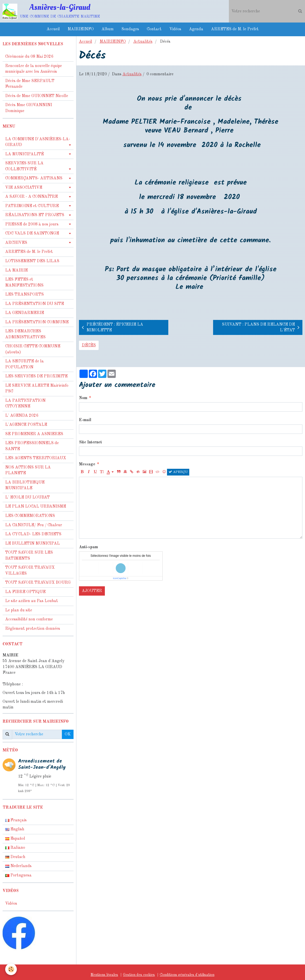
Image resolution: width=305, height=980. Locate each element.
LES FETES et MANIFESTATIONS (24, 283)
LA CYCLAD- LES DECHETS (33, 534)
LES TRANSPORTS (24, 295)
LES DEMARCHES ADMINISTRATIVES (25, 334)
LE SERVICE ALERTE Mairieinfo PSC (37, 389)
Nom (83, 398)
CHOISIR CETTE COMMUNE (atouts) (33, 349)
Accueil (53, 29)
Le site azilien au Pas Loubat (32, 601)
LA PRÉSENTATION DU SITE (35, 304)
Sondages (130, 29)
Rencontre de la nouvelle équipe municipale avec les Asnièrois (34, 69)
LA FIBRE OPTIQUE (25, 592)
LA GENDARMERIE (25, 313)
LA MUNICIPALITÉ (24, 154)
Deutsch (15, 857)
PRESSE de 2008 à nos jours (32, 224)
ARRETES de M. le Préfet (235, 29)
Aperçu (178, 472)
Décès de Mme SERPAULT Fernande (30, 84)
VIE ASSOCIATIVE (24, 188)
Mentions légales (104, 975)
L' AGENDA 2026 (22, 416)
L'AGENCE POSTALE (26, 425)
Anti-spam (88, 547)
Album (108, 29)
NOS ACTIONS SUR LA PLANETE (28, 470)
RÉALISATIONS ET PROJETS (35, 215)
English (15, 829)
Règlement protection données (33, 629)
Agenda (196, 29)
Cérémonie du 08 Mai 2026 (29, 57)
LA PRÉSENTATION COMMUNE (37, 322)
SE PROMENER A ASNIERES (34, 434)
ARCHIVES (16, 243)
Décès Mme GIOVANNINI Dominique (29, 108)
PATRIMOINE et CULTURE (32, 206)
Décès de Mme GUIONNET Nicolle (37, 96)
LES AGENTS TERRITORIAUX (36, 458)
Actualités (143, 42)
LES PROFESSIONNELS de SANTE (32, 446)
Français (16, 820)
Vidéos (175, 29)
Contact (154, 29)
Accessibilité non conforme (29, 619)
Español (15, 839)
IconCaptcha (119, 578)
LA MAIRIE (16, 270)
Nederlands (18, 866)
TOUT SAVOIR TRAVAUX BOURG (38, 583)
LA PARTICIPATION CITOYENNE (25, 404)
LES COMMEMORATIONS (30, 516)
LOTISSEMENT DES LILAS (32, 261)
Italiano (15, 848)
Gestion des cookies (139, 975)
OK (68, 734)
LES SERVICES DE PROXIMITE (36, 376)
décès (89, 345)
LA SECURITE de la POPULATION (24, 364)
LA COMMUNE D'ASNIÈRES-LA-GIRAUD (38, 142)
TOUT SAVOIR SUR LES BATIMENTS (29, 556)
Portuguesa (18, 875)
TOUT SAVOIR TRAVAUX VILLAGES (30, 571)
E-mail (85, 420)
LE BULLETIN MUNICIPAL (32, 544)
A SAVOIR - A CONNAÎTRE (31, 197)
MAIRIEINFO (81, 29)
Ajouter (92, 591)
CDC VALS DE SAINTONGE (32, 233)
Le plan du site (19, 610)
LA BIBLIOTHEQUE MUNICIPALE (25, 485)
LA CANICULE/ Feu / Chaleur (34, 525)
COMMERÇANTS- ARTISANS (34, 178)
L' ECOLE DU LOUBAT (27, 498)
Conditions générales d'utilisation (187, 975)
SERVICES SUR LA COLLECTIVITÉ (24, 166)
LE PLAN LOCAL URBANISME (36, 507)
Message (87, 464)
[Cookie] (11, 969)
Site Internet (90, 442)
